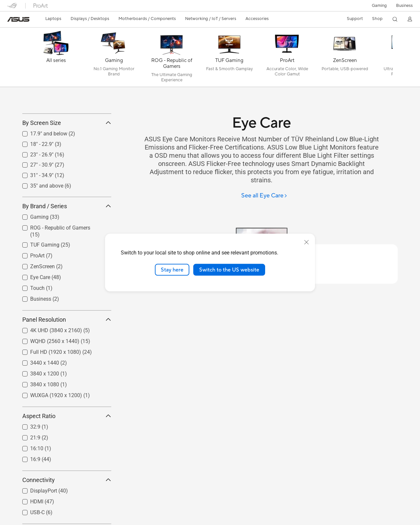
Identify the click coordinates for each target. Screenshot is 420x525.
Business (404, 6)
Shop (377, 19)
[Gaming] (114, 59)
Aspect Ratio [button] (67, 445)
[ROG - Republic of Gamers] (172, 59)
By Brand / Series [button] (67, 235)
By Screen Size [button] (67, 152)
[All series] (56, 59)
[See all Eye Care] (264, 196)
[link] (18, 19)
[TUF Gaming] (229, 59)
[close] (306, 242)
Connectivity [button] (67, 509)
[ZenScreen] (345, 59)
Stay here (172, 270)
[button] (379, 6)
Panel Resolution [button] (67, 349)
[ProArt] (287, 59)
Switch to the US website (229, 270)
